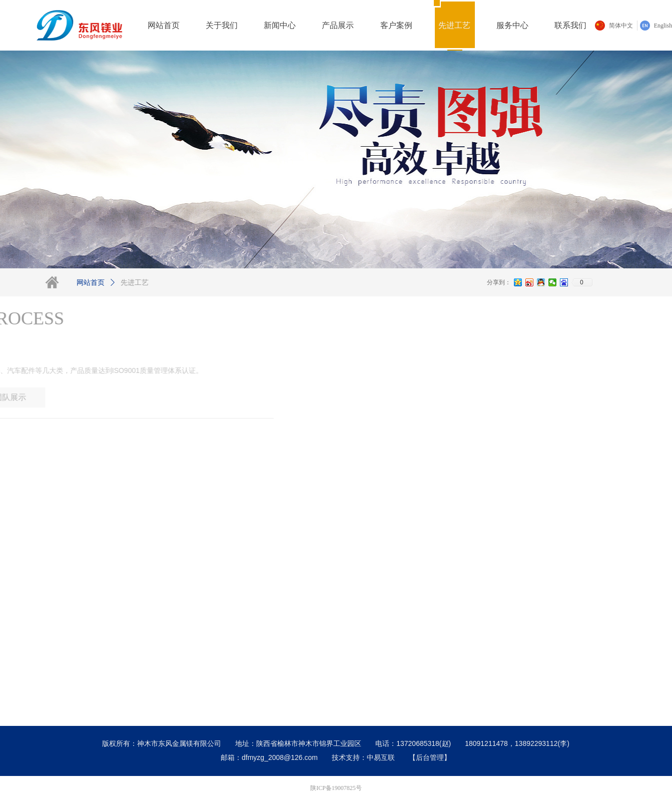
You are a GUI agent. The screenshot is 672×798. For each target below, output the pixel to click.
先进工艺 (135, 283)
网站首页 (91, 283)
